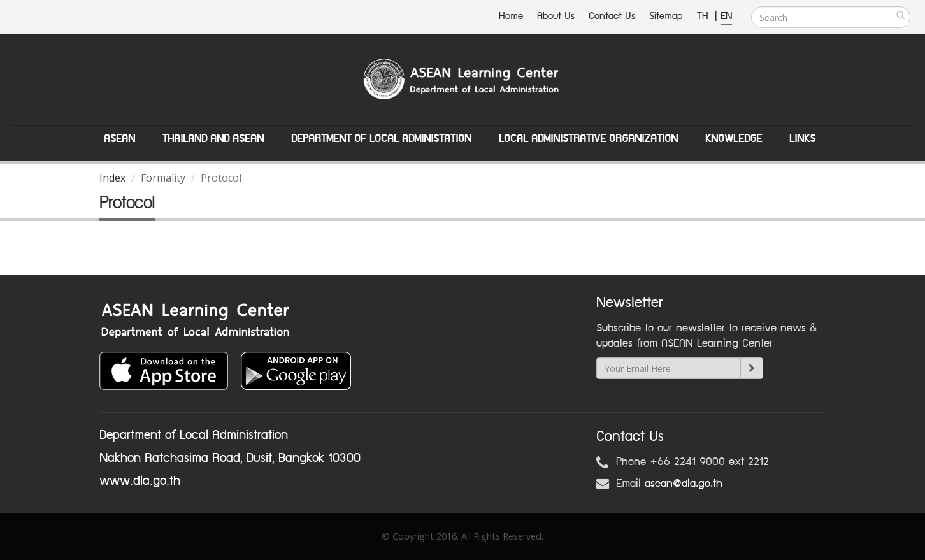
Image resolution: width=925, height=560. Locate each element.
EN (726, 16)
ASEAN (119, 139)
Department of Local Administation (381, 139)
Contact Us (612, 16)
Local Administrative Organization (588, 139)
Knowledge (734, 139)
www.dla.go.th (140, 481)
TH (704, 16)
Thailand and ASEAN (213, 139)
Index (112, 178)
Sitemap (666, 16)
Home (511, 16)
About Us (556, 16)
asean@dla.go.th (684, 484)
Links (802, 139)
